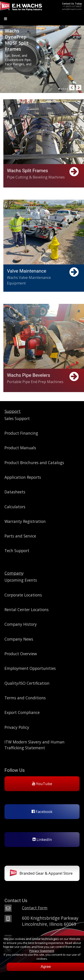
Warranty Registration (25, 521)
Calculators (15, 507)
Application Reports (23, 477)
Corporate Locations (23, 595)
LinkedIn (42, 839)
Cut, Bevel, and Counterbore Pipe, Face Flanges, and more (18, 62)
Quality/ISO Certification (27, 683)
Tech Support (17, 551)
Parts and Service (20, 536)
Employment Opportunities (30, 668)
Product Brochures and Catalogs (34, 463)
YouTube (42, 784)
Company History (21, 624)
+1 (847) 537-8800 (72, 6)
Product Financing (21, 433)
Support (13, 411)
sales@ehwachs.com (72, 9)
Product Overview (21, 654)
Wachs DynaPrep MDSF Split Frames (17, 40)
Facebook (42, 812)
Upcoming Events (21, 580)
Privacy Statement (42, 951)
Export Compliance (22, 712)
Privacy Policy (17, 727)
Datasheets (15, 492)
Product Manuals (20, 448)
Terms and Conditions (25, 698)
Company (14, 573)
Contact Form (35, 908)
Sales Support (17, 418)
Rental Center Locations (27, 610)
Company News (19, 639)
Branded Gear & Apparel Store (41, 874)
